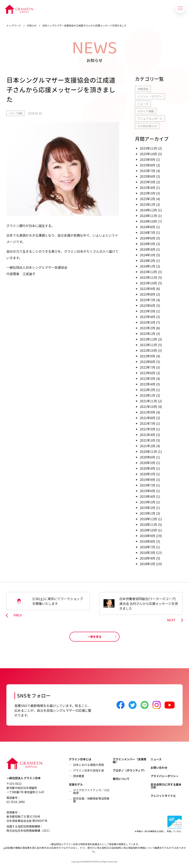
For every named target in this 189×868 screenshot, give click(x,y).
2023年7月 (147, 300)
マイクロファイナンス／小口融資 (91, 791)
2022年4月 (147, 384)
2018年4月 (147, 558)
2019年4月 (147, 496)
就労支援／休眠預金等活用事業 (91, 800)
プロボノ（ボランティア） (129, 770)
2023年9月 (147, 289)
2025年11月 (148, 148)
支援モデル (76, 784)
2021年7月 (147, 423)
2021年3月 (147, 440)
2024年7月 (147, 232)
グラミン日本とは (80, 759)
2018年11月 (148, 524)
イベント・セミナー (150, 96)
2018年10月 (148, 530)
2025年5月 (147, 182)
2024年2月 (147, 261)
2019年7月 (147, 485)
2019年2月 (147, 508)
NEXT (171, 620)
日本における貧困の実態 (88, 765)
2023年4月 (147, 317)
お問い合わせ (159, 768)
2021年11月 (148, 401)
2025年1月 (147, 204)
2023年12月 (148, 272)
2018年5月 (147, 553)
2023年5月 (147, 311)
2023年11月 (148, 277)
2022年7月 (147, 367)
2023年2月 (147, 328)
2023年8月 (147, 294)
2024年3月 (147, 255)
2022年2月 (147, 390)
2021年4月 (147, 435)
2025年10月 (148, 154)
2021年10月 (148, 407)
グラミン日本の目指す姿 (88, 770)
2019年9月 (147, 480)
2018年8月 (147, 541)
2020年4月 (147, 468)
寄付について (121, 779)
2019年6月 (147, 491)
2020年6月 (147, 457)
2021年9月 (147, 412)
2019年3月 (147, 502)
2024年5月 (147, 244)
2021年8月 (147, 418)
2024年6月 (147, 238)
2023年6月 (147, 305)
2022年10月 (148, 350)
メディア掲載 (16, 113)
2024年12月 (148, 210)
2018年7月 (147, 547)
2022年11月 (148, 345)
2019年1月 (147, 513)
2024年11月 (148, 216)
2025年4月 (147, 188)
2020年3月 (147, 474)
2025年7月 (147, 171)
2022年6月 (147, 373)
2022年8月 (147, 362)
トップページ (14, 25)
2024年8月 (147, 227)
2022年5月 (147, 378)
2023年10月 (148, 283)
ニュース (143, 104)
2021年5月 (147, 429)
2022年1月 (147, 395)
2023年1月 (147, 334)
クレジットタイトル (163, 796)
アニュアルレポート (150, 119)
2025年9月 (147, 159)
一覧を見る (94, 637)
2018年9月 (147, 536)
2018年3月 (147, 564)
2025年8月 (147, 165)
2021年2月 (147, 446)
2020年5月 (147, 463)
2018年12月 (148, 519)
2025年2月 (147, 199)
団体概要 (79, 776)
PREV (18, 616)
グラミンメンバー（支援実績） (130, 761)
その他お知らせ (147, 126)
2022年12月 (148, 339)
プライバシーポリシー (165, 776)
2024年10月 (148, 221)
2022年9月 (147, 356)
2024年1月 (147, 266)
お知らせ (32, 25)
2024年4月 (147, 249)
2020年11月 (148, 451)
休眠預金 (143, 89)
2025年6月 (147, 176)
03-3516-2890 (16, 802)
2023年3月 (147, 322)
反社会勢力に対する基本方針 (166, 786)
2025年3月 (147, 193)
